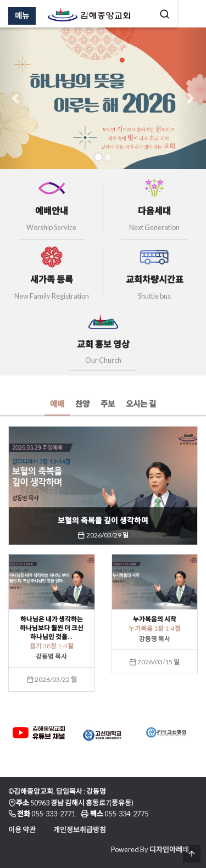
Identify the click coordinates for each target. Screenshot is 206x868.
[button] (15, 98)
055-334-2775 (126, 814)
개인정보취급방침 (80, 830)
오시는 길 (141, 404)
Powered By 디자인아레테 (150, 849)
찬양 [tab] (82, 404)
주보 (108, 404)
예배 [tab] (57, 404)
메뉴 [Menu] (22, 16)
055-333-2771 (53, 814)
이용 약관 (22, 830)
